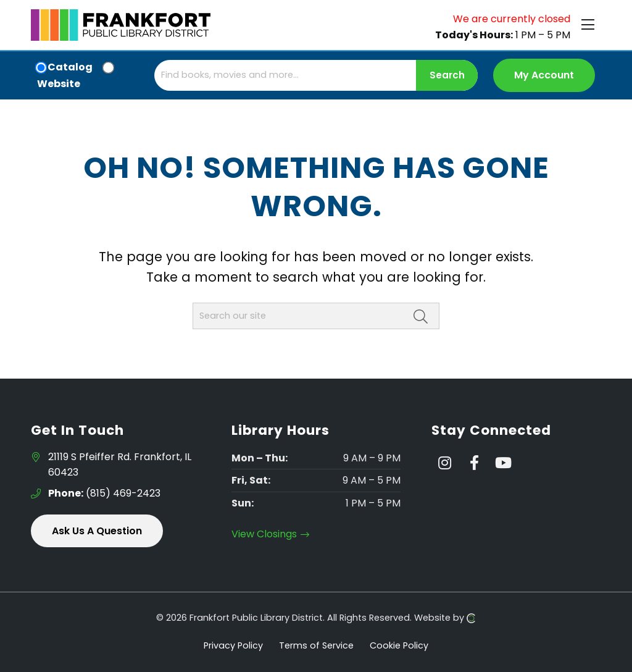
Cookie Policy (399, 645)
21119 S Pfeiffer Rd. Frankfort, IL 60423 (120, 465)
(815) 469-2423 (104, 493)
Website (59, 84)
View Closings (271, 534)
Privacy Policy (233, 645)
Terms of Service (316, 645)
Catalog (70, 67)
